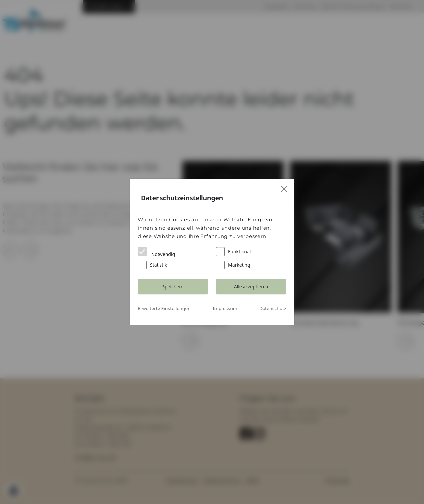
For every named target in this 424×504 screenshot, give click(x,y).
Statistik (152, 265)
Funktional (233, 252)
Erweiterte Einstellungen (164, 308)
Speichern (173, 287)
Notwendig (156, 252)
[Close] (284, 189)
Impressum (225, 308)
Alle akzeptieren (251, 287)
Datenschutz (273, 308)
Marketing (233, 265)
